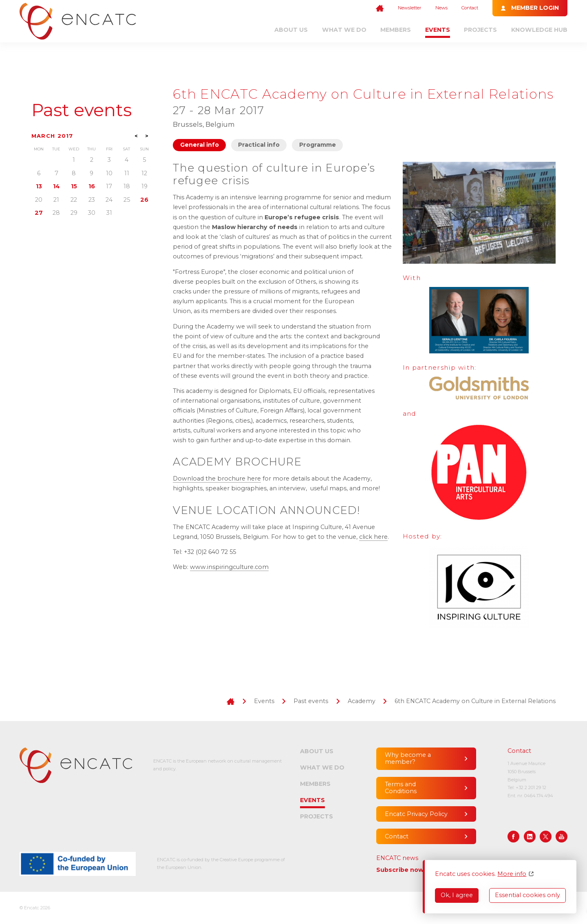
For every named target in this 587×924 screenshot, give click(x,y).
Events (438, 30)
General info (200, 145)
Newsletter (409, 8)
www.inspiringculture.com (229, 567)
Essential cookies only (527, 895)
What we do (344, 30)
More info (512, 874)
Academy (362, 701)
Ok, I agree (457, 895)
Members (396, 30)
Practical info (259, 145)
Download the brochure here (217, 479)
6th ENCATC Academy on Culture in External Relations (475, 701)
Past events (82, 110)
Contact (470, 8)
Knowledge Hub (539, 30)
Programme (318, 145)
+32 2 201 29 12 (531, 787)
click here (373, 537)
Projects (480, 30)
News (441, 8)
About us (291, 30)
